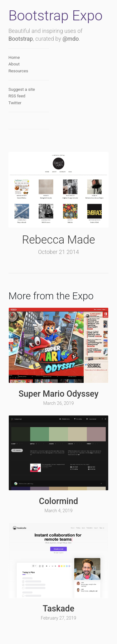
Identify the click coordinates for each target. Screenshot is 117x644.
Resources (18, 71)
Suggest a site (22, 89)
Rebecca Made (58, 240)
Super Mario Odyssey (58, 394)
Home (14, 57)
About (14, 64)
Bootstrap (21, 39)
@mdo (71, 39)
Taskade (58, 609)
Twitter (15, 103)
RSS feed (17, 96)
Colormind (58, 501)
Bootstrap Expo (56, 15)
